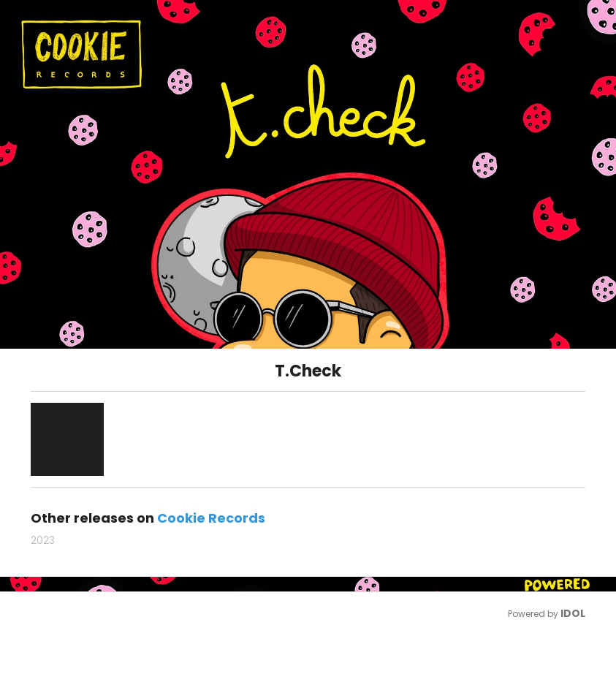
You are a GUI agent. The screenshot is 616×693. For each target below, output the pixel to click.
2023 (43, 540)
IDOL (573, 613)
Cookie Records (211, 518)
